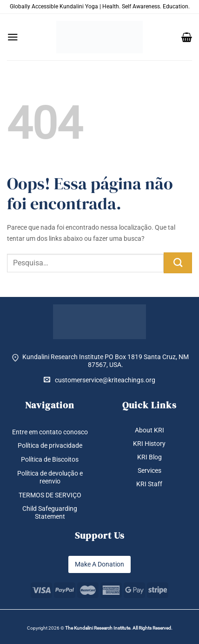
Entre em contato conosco (50, 432)
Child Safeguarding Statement (50, 512)
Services (149, 470)
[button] (13, 37)
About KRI (149, 430)
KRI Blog (149, 457)
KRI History (149, 444)
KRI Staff (149, 484)
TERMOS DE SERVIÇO (50, 495)
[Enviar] (178, 263)
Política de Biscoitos (50, 459)
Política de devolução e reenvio (50, 477)
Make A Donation (99, 564)
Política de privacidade (50, 445)
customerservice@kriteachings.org (99, 380)
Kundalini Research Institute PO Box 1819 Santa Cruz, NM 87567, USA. (106, 361)
